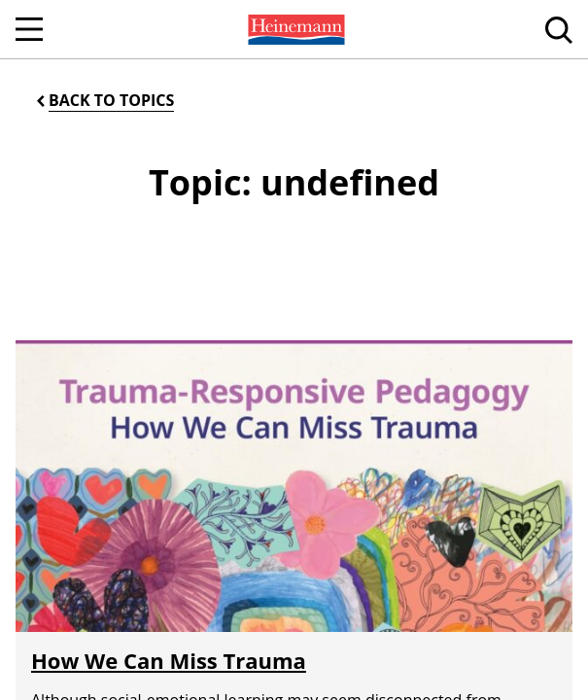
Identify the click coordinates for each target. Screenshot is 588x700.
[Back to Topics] (104, 101)
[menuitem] (294, 29)
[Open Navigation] (29, 29)
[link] (294, 29)
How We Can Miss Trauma (169, 660)
